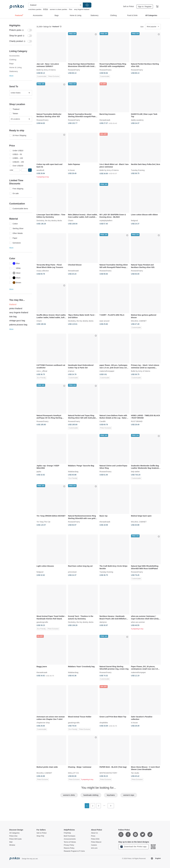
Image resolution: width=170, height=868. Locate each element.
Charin (71, 220)
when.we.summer (138, 622)
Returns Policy (69, 848)
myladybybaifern (106, 220)
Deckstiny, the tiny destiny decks (49, 220)
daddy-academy (137, 120)
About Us (94, 833)
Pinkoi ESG (95, 839)
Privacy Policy (69, 845)
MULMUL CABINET (139, 321)
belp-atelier (135, 471)
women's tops (129, 795)
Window (12, 845)
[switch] (21, 30)
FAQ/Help (67, 833)
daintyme (103, 622)
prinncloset (72, 572)
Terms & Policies (70, 842)
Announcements (70, 839)
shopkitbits (104, 723)
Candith (103, 421)
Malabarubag (73, 471)
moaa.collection (43, 271)
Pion (71, 9)
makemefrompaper (107, 371)
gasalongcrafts (42, 622)
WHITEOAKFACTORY (108, 773)
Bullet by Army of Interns (46, 70)
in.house (71, 170)
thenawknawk (105, 120)
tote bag (13, 317)
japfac (39, 471)
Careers (94, 845)
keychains (111, 795)
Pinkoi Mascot (96, 842)
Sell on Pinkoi (128, 6)
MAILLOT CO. (74, 773)
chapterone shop (43, 723)
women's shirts (69, 795)
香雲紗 (46, 9)
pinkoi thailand (16, 308)
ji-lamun (71, 371)
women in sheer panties (58, 9)
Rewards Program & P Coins (74, 851)
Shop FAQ (40, 836)
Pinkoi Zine (13, 836)
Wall (11, 842)
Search (87, 5)
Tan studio (135, 773)
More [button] (11, 76)
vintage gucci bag (17, 321)
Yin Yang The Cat (43, 522)
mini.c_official (42, 371)
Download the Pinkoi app (134, 847)
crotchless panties (35, 9)
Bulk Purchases (70, 836)
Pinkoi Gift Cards (16, 839)
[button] (30, 170)
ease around (104, 321)
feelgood (134, 220)
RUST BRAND (137, 421)
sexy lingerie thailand (82, 9)
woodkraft (40, 170)
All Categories (14, 833)
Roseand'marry (74, 70)
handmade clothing (91, 795)
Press (93, 836)
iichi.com (94, 848)
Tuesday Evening (138, 170)
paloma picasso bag (18, 325)
